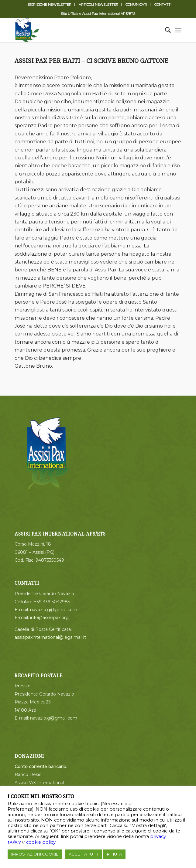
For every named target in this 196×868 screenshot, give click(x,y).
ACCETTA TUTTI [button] (83, 854)
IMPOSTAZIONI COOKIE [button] (35, 854)
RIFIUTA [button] (114, 854)
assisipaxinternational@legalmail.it (50, 637)
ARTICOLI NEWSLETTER (98, 5)
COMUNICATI (136, 5)
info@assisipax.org (49, 618)
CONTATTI (163, 5)
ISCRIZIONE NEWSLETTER (50, 5)
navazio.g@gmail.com (54, 610)
